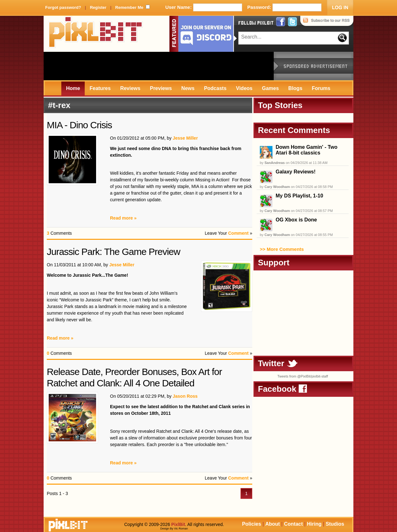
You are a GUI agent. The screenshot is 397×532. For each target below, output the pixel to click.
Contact (293, 524)
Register (98, 7)
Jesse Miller (185, 138)
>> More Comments (282, 249)
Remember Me (129, 7)
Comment (238, 233)
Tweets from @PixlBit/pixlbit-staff (302, 376)
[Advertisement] (159, 66)
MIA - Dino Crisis (79, 125)
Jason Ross (185, 396)
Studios (335, 524)
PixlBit (96, 34)
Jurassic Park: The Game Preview (113, 252)
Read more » (123, 218)
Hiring (314, 524)
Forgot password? (63, 7)
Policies (252, 524)
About (272, 524)
